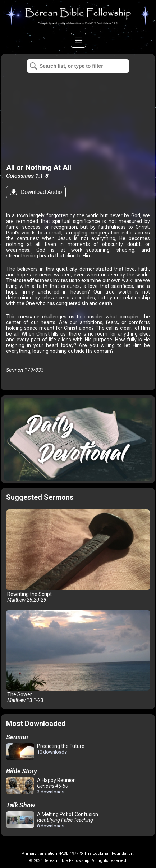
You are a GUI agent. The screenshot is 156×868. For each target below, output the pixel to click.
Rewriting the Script (78, 556)
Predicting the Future (45, 752)
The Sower (78, 656)
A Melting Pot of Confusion (52, 820)
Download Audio (40, 192)
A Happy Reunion (41, 786)
